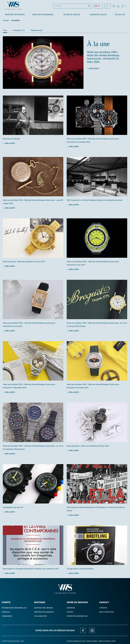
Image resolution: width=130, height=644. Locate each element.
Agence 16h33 (111, 641)
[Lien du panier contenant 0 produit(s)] (123, 6)
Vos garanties (41, 616)
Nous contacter (106, 612)
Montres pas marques (44, 612)
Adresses (6, 612)
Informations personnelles (14, 608)
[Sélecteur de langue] (98, 6)
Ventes (70, 612)
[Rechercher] (73, 6)
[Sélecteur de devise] (108, 6)
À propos (103, 608)
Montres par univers (44, 608)
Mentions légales (92, 641)
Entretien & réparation (77, 616)
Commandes (7, 616)
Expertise (71, 608)
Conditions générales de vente (76, 641)
